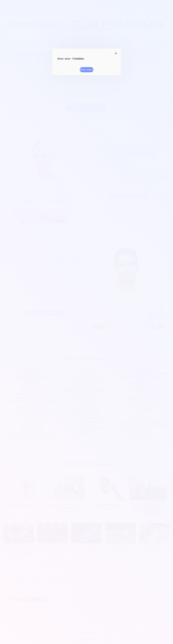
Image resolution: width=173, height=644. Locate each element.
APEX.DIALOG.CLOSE (115, 53)
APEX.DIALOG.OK (87, 70)
